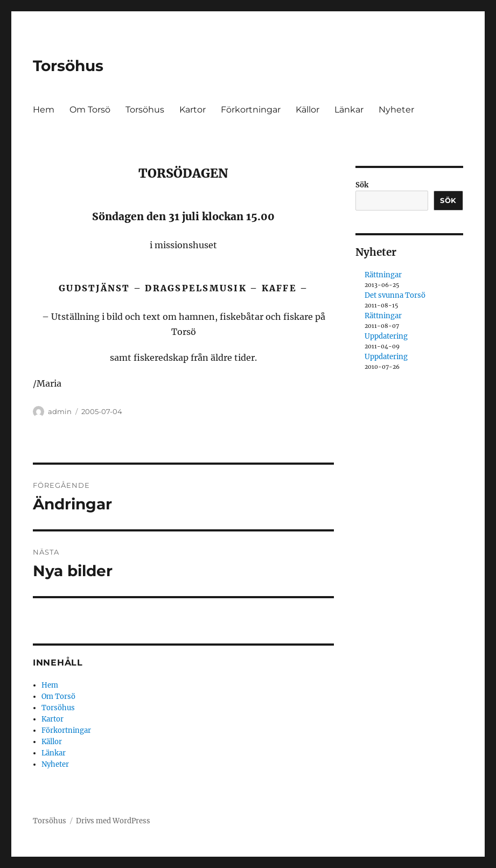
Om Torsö (90, 110)
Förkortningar (251, 110)
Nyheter (396, 110)
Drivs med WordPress (113, 821)
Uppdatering (386, 336)
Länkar (349, 110)
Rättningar (383, 275)
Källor (308, 110)
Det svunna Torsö (395, 295)
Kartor (193, 110)
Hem (44, 110)
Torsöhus (68, 66)
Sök (362, 185)
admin (60, 411)
